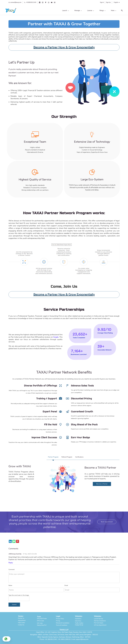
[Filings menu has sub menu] (74, 11)
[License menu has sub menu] (62, 11)
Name (10, 584)
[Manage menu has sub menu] (50, 11)
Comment (12, 568)
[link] (92, 59)
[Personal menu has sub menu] (87, 11)
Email (66, 584)
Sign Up (108, 2)
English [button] (116, 2)
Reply (11, 561)
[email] (55, 3)
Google (56, 335)
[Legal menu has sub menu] (99, 11)
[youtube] (52, 3)
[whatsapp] (49, 3)
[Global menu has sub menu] (110, 11)
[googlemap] (46, 3)
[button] (118, 11)
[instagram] (43, 3)
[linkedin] (40, 3)
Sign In (102, 2)
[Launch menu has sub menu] (37, 11)
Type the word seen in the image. (19, 594)
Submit (14, 603)
